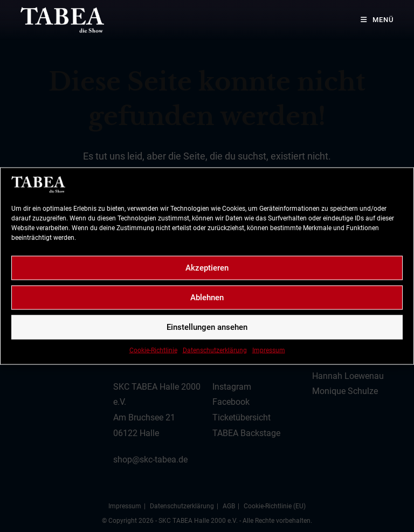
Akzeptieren (207, 268)
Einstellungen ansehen (207, 327)
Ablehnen (207, 298)
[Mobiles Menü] (373, 20)
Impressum (269, 350)
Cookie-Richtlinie (153, 350)
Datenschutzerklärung (215, 350)
